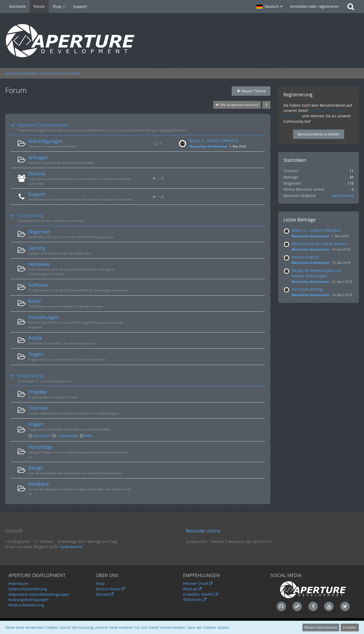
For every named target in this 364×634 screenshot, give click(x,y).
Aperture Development (42, 125)
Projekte (37, 392)
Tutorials (38, 408)
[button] (269, 7)
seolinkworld (343, 196)
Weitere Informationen (321, 627)
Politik (35, 338)
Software (38, 285)
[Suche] (351, 7)
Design (36, 468)
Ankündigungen (45, 141)
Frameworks (68, 436)
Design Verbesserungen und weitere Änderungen (317, 273)
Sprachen (42, 436)
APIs (89, 436)
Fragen (36, 354)
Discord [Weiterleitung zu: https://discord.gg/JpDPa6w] (37, 174)
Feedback (39, 484)
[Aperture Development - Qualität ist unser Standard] (182, 41)
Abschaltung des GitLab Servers (319, 244)
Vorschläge (40, 447)
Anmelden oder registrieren (314, 6)
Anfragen (38, 157)
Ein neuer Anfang (307, 289)
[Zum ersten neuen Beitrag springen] (183, 144)
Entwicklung (31, 376)
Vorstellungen (44, 317)
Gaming (37, 248)
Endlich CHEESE (305, 257)
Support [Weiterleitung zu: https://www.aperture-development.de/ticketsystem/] (37, 194)
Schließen (350, 627)
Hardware (39, 264)
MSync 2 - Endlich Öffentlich (214, 141)
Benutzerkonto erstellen (319, 134)
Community (30, 216)
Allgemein (39, 232)
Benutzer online (203, 531)
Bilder (35, 301)
